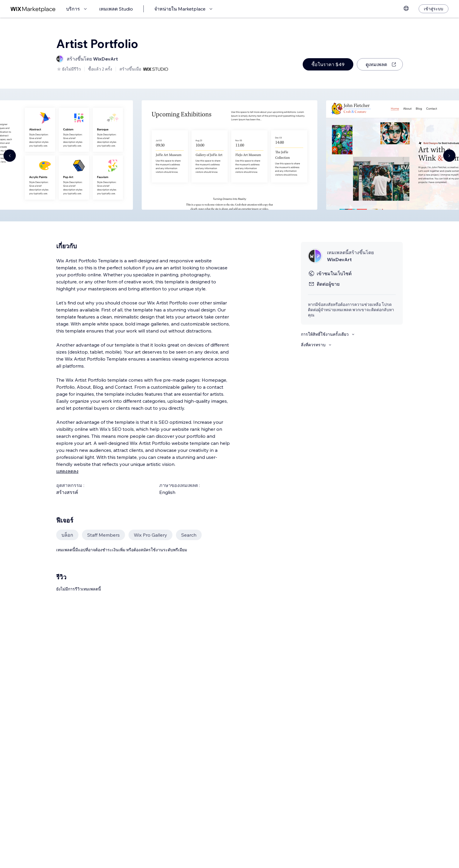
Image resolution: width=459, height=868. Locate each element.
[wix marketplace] (33, 9)
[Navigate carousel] (10, 156)
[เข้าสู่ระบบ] (434, 9)
